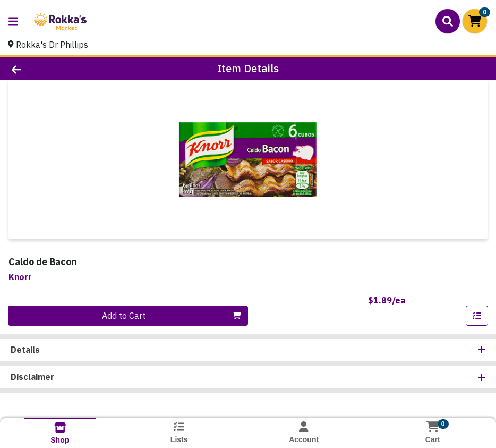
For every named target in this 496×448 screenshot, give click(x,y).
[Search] (448, 21)
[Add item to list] (477, 316)
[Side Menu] (13, 21)
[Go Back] (69, 69)
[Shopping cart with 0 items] (475, 21)
